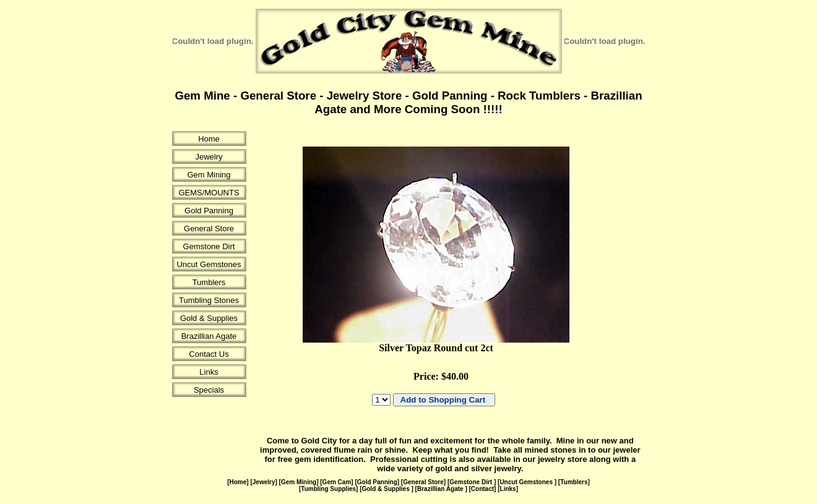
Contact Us (209, 354)
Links (209, 372)
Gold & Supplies (209, 318)
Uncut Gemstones (209, 264)
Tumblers (209, 282)
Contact (482, 489)
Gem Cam (337, 482)
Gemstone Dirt (209, 246)
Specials (209, 390)
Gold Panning (209, 211)
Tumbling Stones (209, 300)
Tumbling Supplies (328, 489)
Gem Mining (209, 175)
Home (209, 139)
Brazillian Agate (209, 336)
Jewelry (209, 157)
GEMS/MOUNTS (209, 193)
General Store (209, 229)
